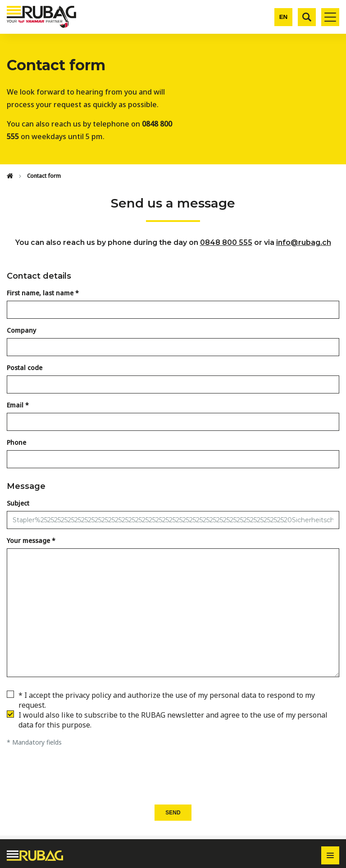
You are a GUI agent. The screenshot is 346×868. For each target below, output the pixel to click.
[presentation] (173, 776)
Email (15, 405)
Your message (28, 540)
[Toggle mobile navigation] (330, 17)
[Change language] (283, 17)
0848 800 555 (226, 242)
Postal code (25, 368)
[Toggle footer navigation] (330, 855)
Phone (16, 442)
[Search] (307, 17)
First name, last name (40, 293)
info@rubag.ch (304, 242)
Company (21, 330)
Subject (18, 503)
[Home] (10, 176)
